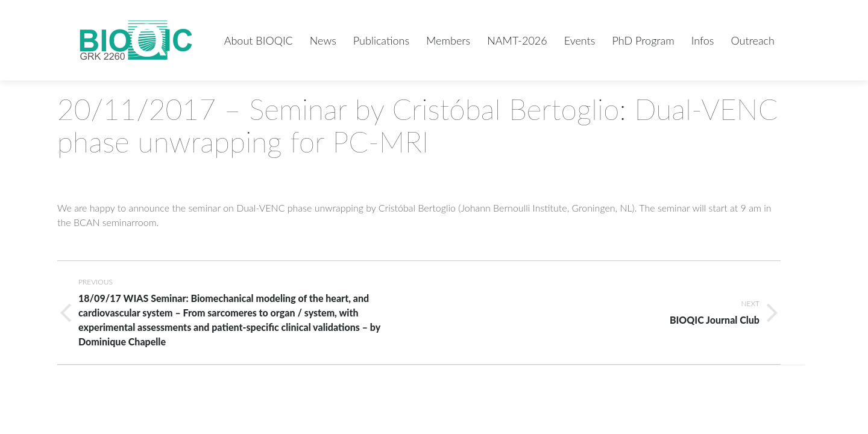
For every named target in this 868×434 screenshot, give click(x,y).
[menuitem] (259, 40)
